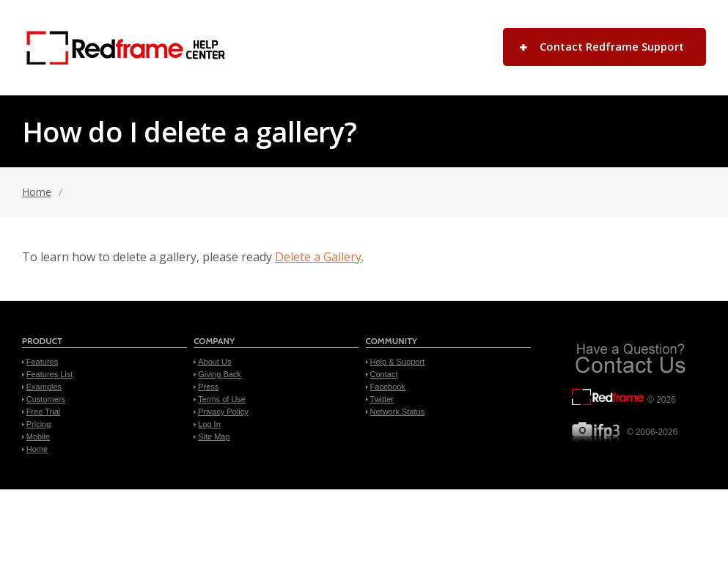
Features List (50, 374)
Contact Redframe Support (612, 46)
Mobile (38, 437)
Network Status (398, 412)
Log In (209, 424)
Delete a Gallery (318, 257)
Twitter (382, 399)
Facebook (388, 387)
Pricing (39, 424)
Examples (44, 387)
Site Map (214, 437)
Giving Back (220, 374)
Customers (46, 399)
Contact (384, 374)
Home (37, 192)
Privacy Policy (223, 412)
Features (42, 362)
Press (208, 387)
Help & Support (398, 362)
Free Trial (43, 412)
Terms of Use (222, 399)
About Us (214, 362)
